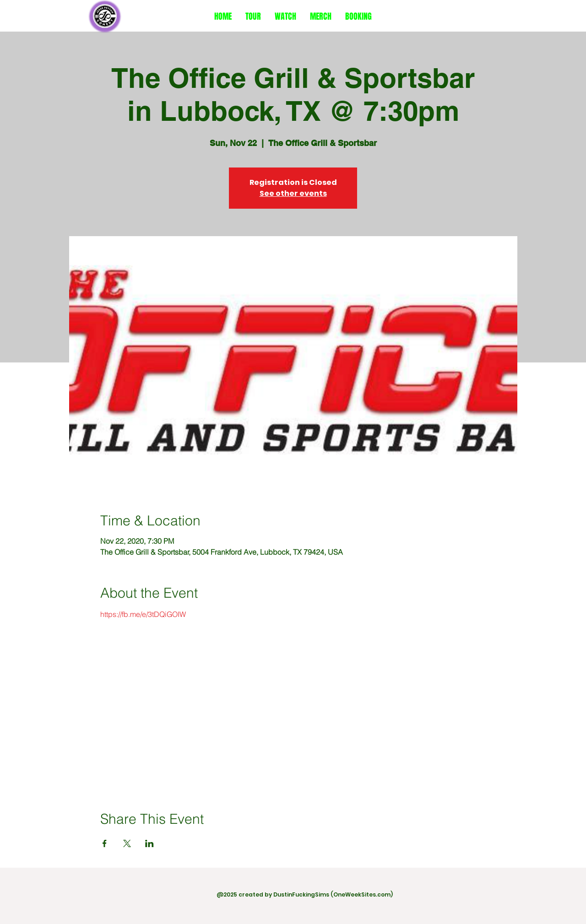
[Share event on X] (127, 843)
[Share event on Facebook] (105, 843)
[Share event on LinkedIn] (149, 843)
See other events (293, 193)
